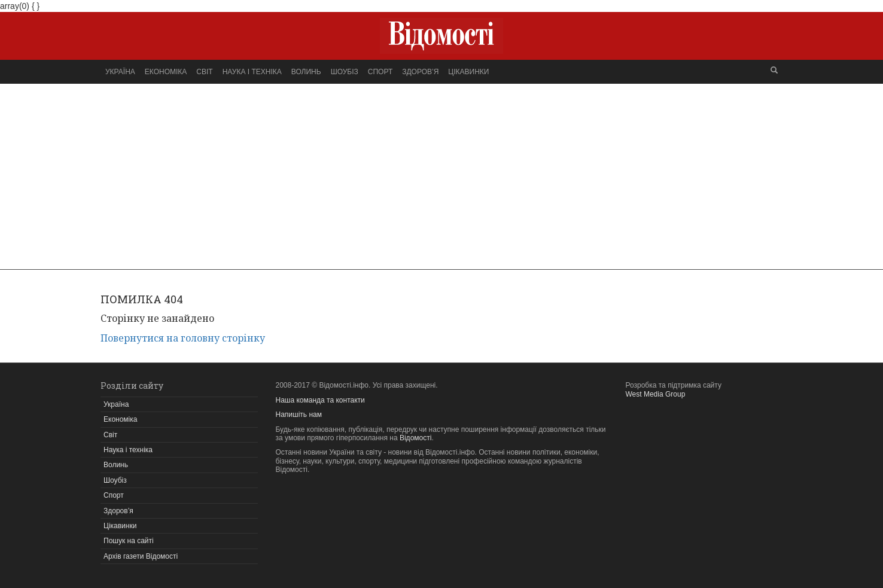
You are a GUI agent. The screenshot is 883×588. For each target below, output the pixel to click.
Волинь (306, 72)
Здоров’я (420, 72)
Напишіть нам (299, 415)
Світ (204, 72)
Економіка (166, 72)
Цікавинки (468, 72)
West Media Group (656, 394)
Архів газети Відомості (141, 556)
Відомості (415, 438)
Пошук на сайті (129, 541)
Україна (120, 72)
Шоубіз (345, 72)
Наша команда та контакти (320, 400)
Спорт (380, 72)
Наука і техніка (252, 72)
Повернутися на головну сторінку (183, 338)
